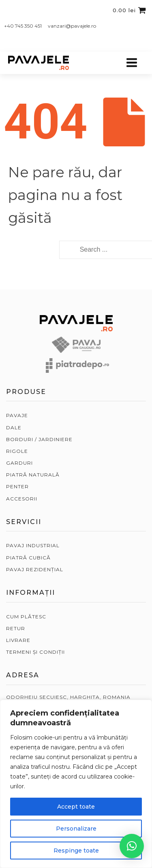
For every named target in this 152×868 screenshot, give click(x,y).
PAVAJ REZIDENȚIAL (35, 569)
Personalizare (76, 829)
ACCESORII (22, 499)
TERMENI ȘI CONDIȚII (35, 652)
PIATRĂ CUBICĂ (28, 558)
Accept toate (76, 807)
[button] (132, 846)
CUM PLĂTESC (26, 617)
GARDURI (19, 463)
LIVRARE (18, 640)
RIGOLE (17, 451)
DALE (14, 427)
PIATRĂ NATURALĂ (33, 475)
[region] (76, 784)
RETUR (16, 628)
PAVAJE (17, 415)
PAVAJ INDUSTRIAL (33, 545)
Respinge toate (76, 851)
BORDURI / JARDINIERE (39, 439)
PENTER (17, 486)
